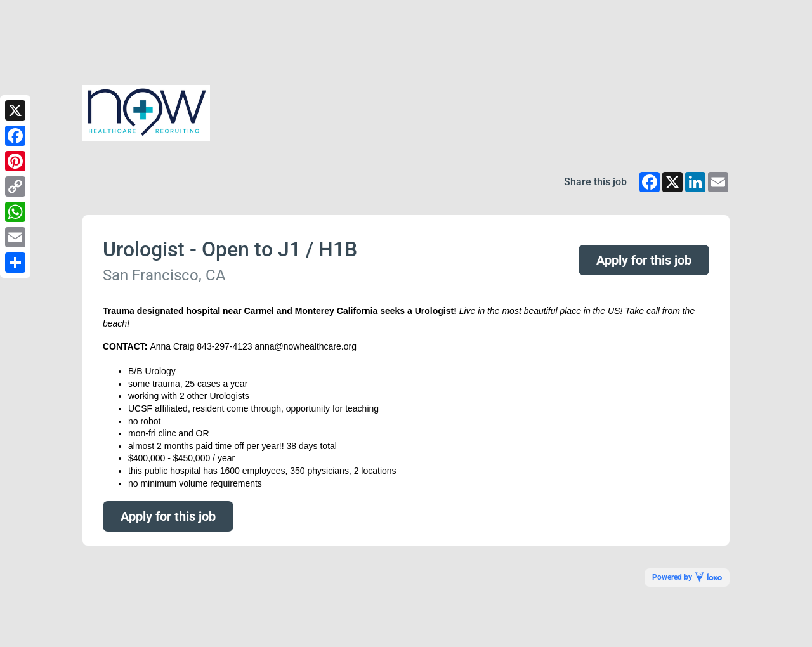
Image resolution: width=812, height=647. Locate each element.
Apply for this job (644, 260)
